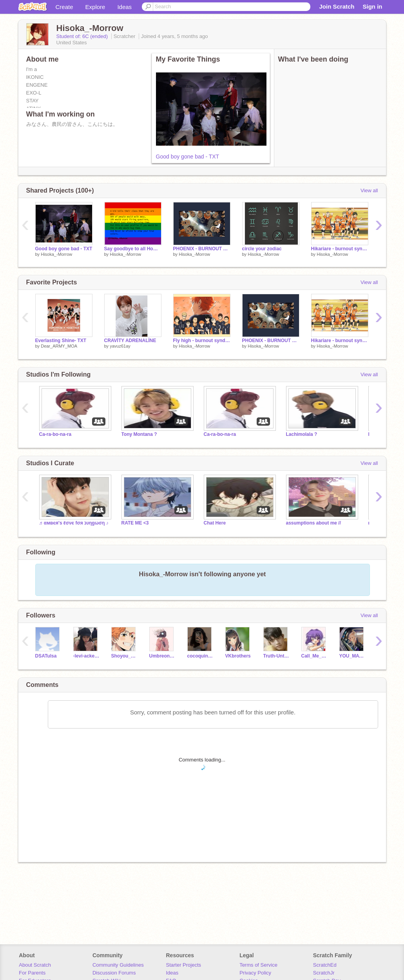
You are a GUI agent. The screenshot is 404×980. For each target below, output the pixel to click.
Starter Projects (184, 965)
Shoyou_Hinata (124, 656)
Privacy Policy (255, 973)
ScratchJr (324, 973)
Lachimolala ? (302, 434)
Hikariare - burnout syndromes (340, 249)
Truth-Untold (276, 656)
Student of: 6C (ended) (83, 36)
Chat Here (215, 523)
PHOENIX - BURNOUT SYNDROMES (202, 249)
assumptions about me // (314, 523)
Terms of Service (258, 965)
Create (64, 7)
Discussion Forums (114, 973)
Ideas (124, 7)
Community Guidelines (118, 965)
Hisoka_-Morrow (56, 254)
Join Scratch (337, 6)
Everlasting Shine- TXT (61, 341)
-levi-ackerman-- (86, 656)
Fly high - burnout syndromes (202, 341)
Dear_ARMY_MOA (59, 346)
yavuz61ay (120, 346)
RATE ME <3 (135, 523)
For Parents (32, 973)
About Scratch (35, 965)
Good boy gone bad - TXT (188, 157)
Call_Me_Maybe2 (314, 656)
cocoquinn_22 (200, 656)
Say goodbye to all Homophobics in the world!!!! (133, 249)
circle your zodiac (262, 249)
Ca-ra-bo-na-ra (55, 434)
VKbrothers (238, 656)
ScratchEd (325, 965)
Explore (95, 7)
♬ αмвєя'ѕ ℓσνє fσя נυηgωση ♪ (74, 523)
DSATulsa (46, 656)
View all (369, 190)
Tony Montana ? (139, 434)
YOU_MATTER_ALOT (352, 656)
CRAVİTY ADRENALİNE (130, 341)
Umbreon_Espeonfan (162, 656)
